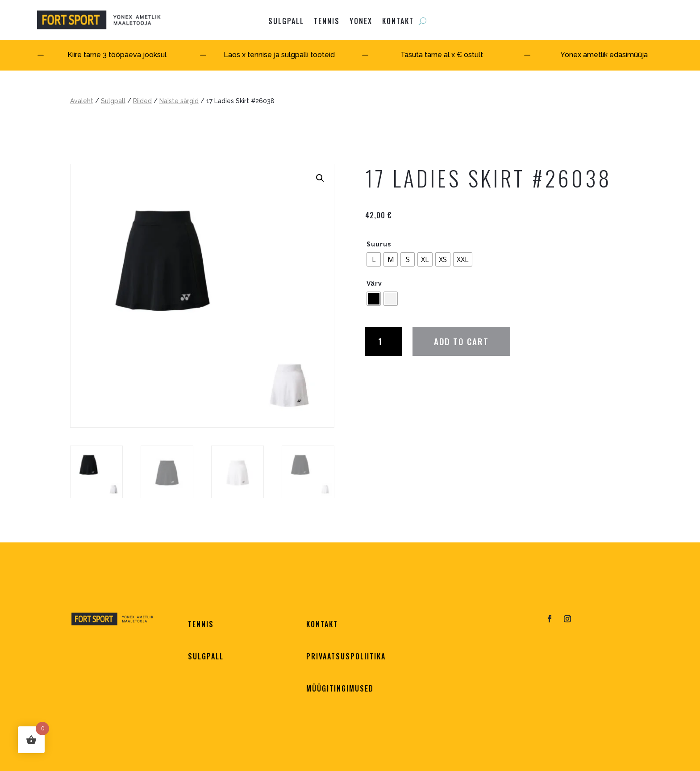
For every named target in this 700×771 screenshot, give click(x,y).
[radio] (374, 259)
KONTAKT (398, 21)
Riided (142, 101)
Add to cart (461, 341)
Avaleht (82, 101)
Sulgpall (113, 101)
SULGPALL (286, 21)
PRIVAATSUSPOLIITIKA (346, 656)
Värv (374, 283)
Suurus (379, 244)
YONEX (361, 21)
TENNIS (201, 624)
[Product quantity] (383, 341)
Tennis (327, 21)
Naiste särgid (179, 101)
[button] (320, 178)
